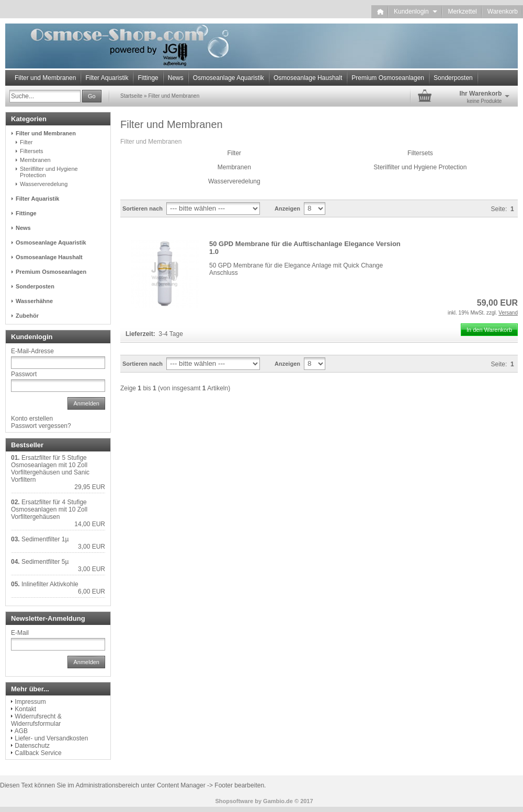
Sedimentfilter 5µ (45, 562)
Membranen (234, 167)
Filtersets (420, 153)
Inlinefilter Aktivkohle (50, 584)
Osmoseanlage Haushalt (308, 78)
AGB (21, 731)
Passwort (24, 374)
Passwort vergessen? (41, 426)
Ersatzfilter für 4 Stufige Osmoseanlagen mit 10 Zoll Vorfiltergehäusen (49, 509)
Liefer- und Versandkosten (51, 738)
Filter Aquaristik (107, 78)
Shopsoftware (234, 801)
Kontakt (25, 709)
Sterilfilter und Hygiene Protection (420, 167)
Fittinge (148, 78)
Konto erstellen (32, 419)
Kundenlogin (416, 11)
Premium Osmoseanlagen (388, 78)
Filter (234, 153)
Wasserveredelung (234, 181)
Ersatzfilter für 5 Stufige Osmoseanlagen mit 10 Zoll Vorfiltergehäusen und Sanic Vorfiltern (50, 469)
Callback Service (38, 753)
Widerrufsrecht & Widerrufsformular (36, 720)
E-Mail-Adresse (32, 351)
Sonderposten (453, 78)
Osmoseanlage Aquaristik (229, 78)
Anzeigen (287, 208)
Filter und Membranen (45, 78)
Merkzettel (462, 11)
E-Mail (20, 633)
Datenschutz (32, 746)
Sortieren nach (143, 208)
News (176, 78)
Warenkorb (503, 11)
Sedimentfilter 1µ (45, 539)
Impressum (30, 702)
